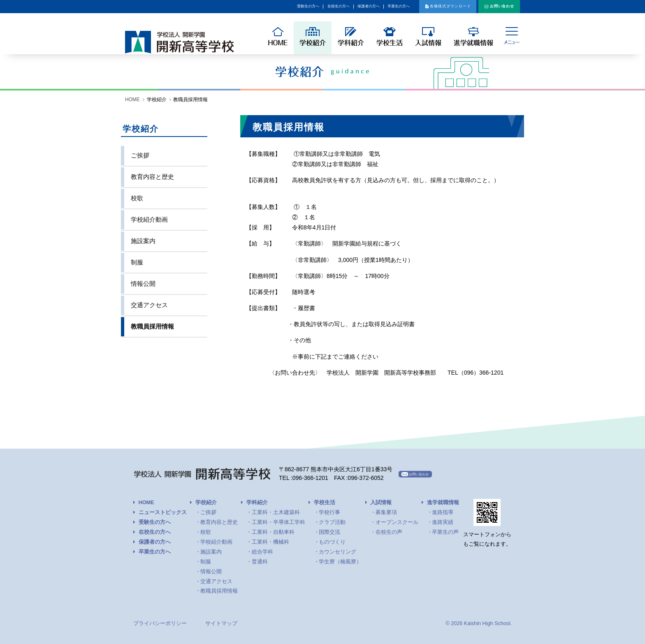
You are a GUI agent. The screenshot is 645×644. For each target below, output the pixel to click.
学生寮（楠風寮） (340, 562)
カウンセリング (338, 552)
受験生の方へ (195, 7)
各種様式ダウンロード (414, 7)
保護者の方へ (288, 7)
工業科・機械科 (270, 542)
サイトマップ (221, 623)
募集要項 (386, 512)
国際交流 (329, 532)
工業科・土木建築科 (276, 512)
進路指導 (443, 512)
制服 (137, 262)
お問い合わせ (492, 7)
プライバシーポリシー (160, 623)
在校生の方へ (241, 7)
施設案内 (143, 241)
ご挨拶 (140, 155)
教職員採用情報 (152, 326)
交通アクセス (149, 305)
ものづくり (332, 542)
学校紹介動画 (149, 219)
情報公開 (143, 284)
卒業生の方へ (334, 7)
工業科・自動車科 (273, 532)
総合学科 (262, 552)
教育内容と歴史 (152, 177)
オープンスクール (397, 522)
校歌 (137, 198)
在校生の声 (389, 532)
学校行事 (329, 512)
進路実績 (443, 522)
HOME (132, 100)
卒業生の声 (445, 532)
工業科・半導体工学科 (278, 522)
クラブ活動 (332, 522)
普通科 (260, 562)
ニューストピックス (163, 512)
